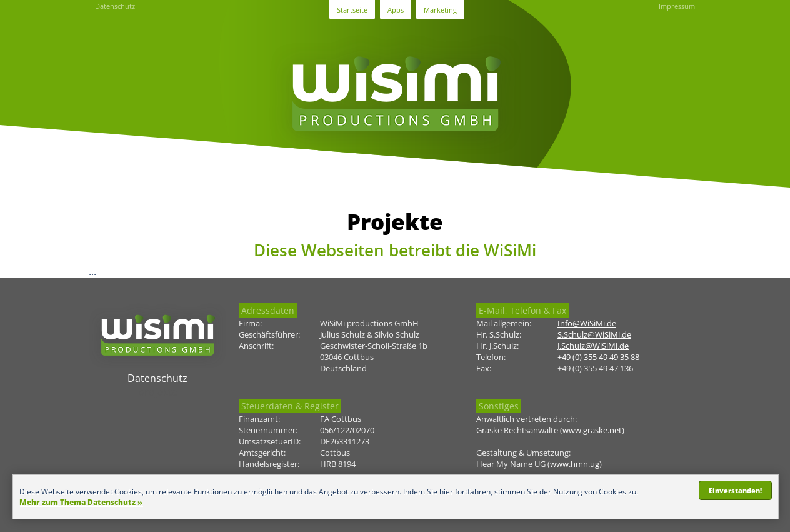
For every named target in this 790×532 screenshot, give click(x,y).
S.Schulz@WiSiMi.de (594, 334)
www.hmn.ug (575, 464)
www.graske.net (592, 430)
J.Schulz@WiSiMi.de (593, 346)
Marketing (440, 10)
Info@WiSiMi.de (587, 323)
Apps (396, 10)
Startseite (352, 10)
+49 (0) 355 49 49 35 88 (598, 357)
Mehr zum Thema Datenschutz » (81, 502)
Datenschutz (115, 6)
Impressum (677, 6)
